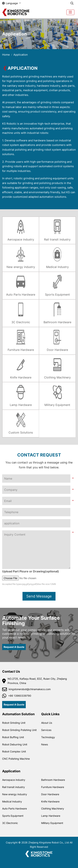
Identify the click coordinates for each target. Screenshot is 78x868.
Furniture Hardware (21, 350)
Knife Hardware (21, 377)
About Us (47, 723)
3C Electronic (21, 322)
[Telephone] (36, 512)
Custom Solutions (21, 432)
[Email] (36, 501)
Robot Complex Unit (14, 751)
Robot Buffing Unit (13, 737)
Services (46, 730)
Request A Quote (14, 647)
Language (10, 3)
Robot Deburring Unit (15, 744)
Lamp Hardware (21, 405)
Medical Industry (57, 267)
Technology (48, 737)
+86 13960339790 (20, 696)
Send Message (39, 596)
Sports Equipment (57, 295)
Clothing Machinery (57, 377)
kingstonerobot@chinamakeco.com (30, 689)
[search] (72, 3)
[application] (36, 523)
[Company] (36, 490)
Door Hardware (57, 350)
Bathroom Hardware (57, 322)
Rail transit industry (57, 239)
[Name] (36, 479)
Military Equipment (57, 405)
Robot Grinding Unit (14, 723)
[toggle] (70, 12)
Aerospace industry (21, 239)
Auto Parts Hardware (21, 295)
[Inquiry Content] (36, 550)
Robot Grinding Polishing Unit (19, 730)
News (45, 744)
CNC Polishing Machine (16, 759)
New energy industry (21, 267)
